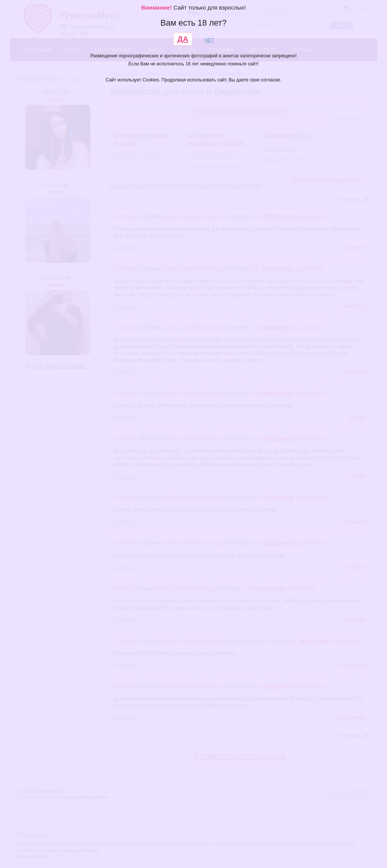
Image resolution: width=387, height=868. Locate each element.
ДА (183, 39)
